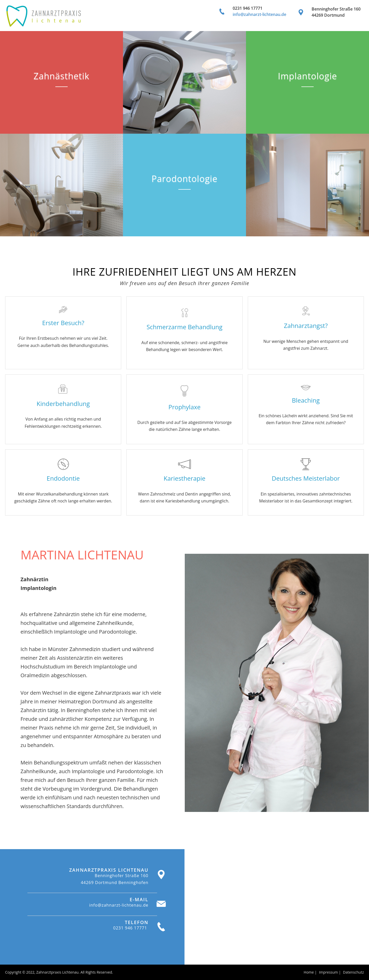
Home (309, 972)
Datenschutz (353, 972)
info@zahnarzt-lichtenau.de (259, 14)
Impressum (329, 972)
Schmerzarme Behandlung (184, 327)
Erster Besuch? (63, 323)
